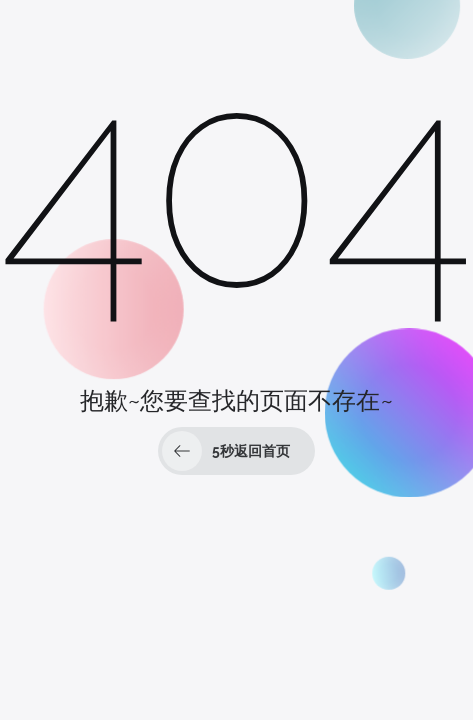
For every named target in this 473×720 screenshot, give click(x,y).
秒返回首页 (226, 451)
